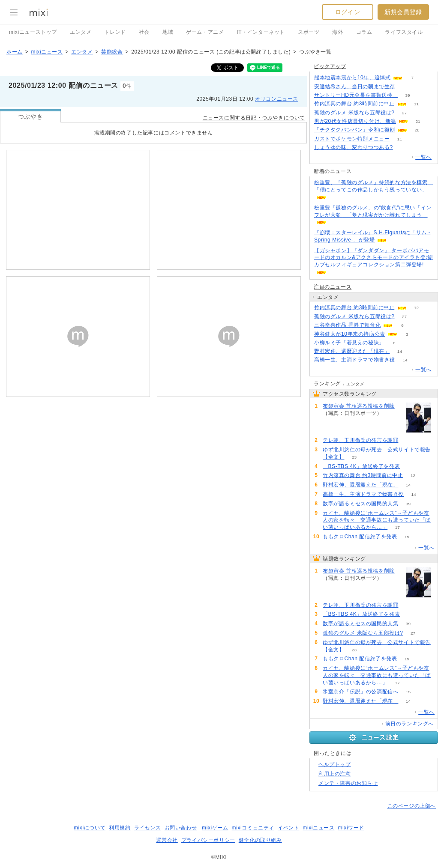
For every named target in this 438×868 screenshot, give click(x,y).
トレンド (115, 32)
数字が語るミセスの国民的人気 (360, 504)
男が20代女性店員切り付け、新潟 (355, 121)
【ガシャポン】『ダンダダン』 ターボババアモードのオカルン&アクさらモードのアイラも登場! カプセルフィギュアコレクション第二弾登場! (373, 258)
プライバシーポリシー (208, 840)
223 (392, 413)
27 (404, 113)
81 (405, 87)
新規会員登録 (403, 12)
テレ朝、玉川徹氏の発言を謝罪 (360, 440)
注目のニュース (333, 287)
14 (400, 351)
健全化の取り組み (260, 840)
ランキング (327, 384)
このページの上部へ (412, 806)
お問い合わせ (181, 828)
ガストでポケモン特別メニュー (352, 139)
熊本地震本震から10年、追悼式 (352, 78)
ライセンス (148, 828)
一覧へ (423, 157)
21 (418, 121)
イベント (288, 828)
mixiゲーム (215, 828)
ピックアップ (330, 66)
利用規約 (120, 828)
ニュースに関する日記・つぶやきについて (254, 118)
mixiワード (351, 828)
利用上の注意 (335, 774)
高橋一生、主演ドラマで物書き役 (355, 360)
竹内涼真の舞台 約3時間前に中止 (354, 104)
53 (410, 467)
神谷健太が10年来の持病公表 (350, 334)
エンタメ (81, 32)
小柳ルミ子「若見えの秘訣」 (349, 343)
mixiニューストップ (33, 32)
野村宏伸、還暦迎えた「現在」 (352, 351)
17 (397, 527)
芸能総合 (112, 52)
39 (407, 95)
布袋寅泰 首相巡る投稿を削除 (359, 406)
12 (416, 308)
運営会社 (167, 840)
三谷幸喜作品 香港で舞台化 (347, 325)
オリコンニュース (277, 99)
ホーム (15, 52)
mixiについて (90, 828)
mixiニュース (47, 52)
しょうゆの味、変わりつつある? (354, 147)
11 (416, 104)
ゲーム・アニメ (205, 32)
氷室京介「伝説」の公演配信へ (360, 692)
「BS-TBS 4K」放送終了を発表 (361, 466)
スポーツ (309, 32)
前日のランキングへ (409, 724)
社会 (144, 32)
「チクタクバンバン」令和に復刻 (355, 130)
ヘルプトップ (335, 764)
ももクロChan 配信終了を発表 (360, 537)
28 (417, 130)
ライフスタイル (404, 32)
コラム (364, 32)
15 (408, 692)
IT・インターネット (261, 32)
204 (408, 440)
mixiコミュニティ (253, 828)
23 (354, 457)
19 (407, 537)
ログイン (348, 12)
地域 (168, 32)
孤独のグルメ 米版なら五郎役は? (354, 113)
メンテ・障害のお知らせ (348, 783)
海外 (337, 32)
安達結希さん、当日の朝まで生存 (355, 87)
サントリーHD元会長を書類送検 (356, 95)
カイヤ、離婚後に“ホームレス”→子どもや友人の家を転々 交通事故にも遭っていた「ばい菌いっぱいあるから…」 (377, 520)
